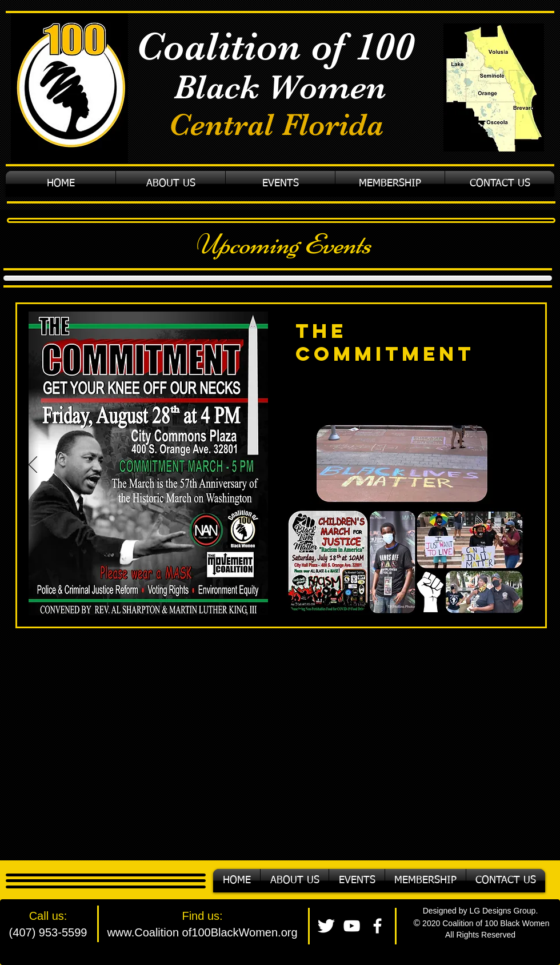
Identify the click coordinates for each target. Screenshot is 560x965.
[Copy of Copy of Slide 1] (288, 611)
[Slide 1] (263, 611)
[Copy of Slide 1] (276, 611)
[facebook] (377, 926)
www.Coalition (143, 932)
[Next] (530, 465)
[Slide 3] (300, 611)
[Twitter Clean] (326, 926)
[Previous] (33, 465)
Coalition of (245, 46)
